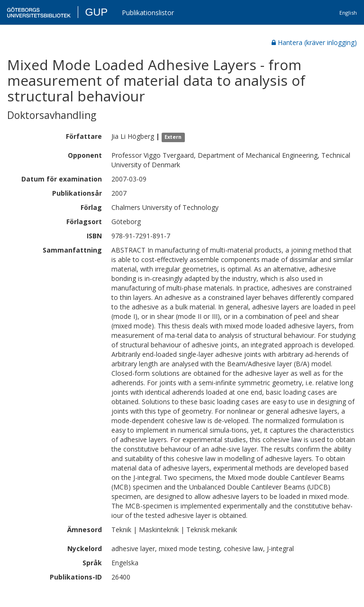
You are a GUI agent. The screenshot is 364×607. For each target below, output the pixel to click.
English (348, 13)
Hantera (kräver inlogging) (314, 42)
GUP (96, 12)
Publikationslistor (148, 13)
